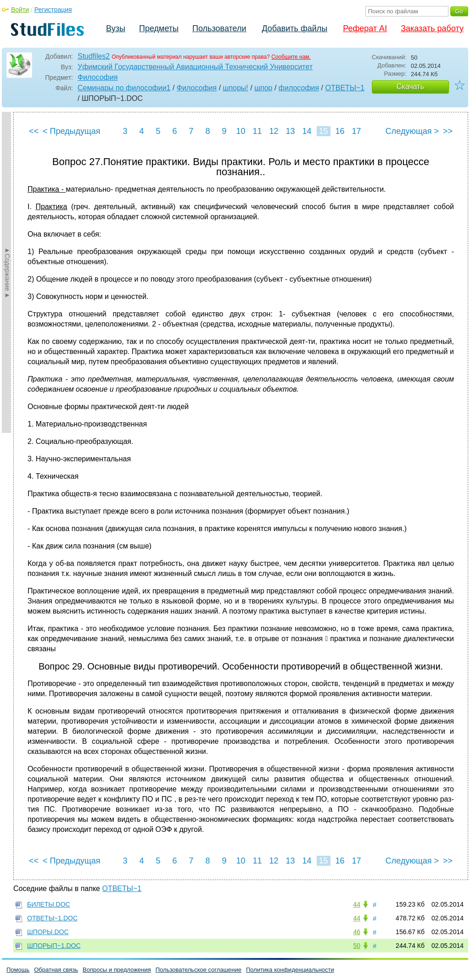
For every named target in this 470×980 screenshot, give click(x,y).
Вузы (116, 28)
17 (356, 131)
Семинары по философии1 (124, 88)
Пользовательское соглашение (199, 970)
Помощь (18, 970)
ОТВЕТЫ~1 (345, 88)
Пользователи (219, 28)
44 (357, 904)
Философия (98, 77)
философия (299, 88)
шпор (263, 88)
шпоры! (236, 88)
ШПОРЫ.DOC (48, 932)
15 (323, 131)
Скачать (410, 86)
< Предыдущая (72, 131)
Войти (20, 10)
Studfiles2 (94, 56)
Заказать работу (432, 28)
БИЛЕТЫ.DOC (49, 904)
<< (34, 131)
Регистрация (53, 10)
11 (257, 131)
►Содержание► (7, 272)
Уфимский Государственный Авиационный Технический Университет (195, 67)
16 (340, 131)
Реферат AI (365, 28)
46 (357, 932)
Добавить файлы (294, 28)
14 (307, 131)
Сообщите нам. (291, 57)
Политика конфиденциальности (290, 970)
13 (290, 131)
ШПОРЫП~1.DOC (54, 946)
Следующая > (412, 131)
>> (448, 131)
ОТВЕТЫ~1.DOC (52, 918)
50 (357, 946)
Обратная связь (56, 970)
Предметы (159, 28)
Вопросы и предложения (117, 970)
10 (241, 131)
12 (274, 131)
